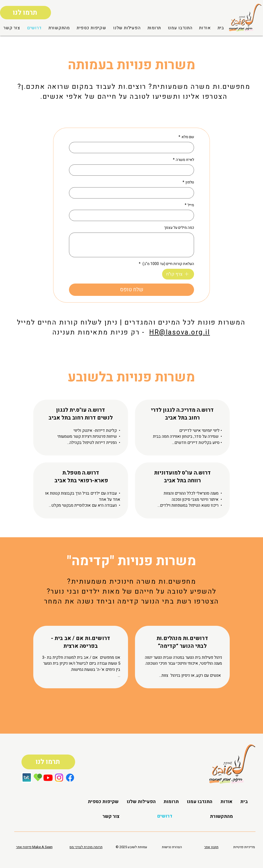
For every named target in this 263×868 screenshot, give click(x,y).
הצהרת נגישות (172, 847)
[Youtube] (48, 778)
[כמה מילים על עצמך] (131, 245)
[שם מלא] (133, 148)
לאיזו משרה (183, 160)
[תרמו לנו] (25, 13)
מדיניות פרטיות (244, 847)
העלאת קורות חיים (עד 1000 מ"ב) (166, 264)
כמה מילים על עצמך (179, 228)
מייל (189, 205)
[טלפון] (133, 193)
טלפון (188, 182)
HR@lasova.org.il (180, 332)
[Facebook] (70, 778)
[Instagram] (59, 778)
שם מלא (186, 137)
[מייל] (133, 215)
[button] (59, 28)
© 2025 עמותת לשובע (131, 847)
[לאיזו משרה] (133, 170)
